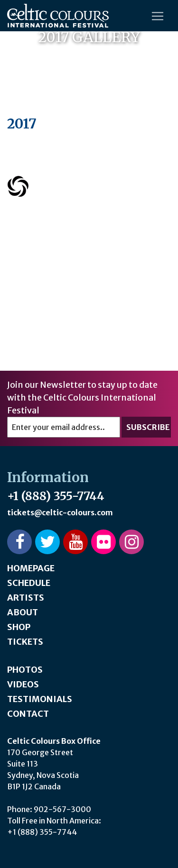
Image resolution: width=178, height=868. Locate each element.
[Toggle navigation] (158, 16)
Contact (28, 714)
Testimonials (40, 699)
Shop (19, 627)
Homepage (31, 568)
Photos (25, 670)
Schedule (29, 583)
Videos (23, 684)
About (23, 612)
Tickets (25, 642)
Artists (26, 598)
